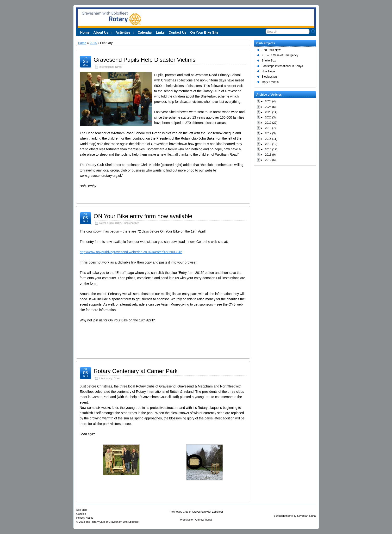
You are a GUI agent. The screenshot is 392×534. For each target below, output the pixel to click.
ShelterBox (269, 61)
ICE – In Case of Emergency (280, 55)
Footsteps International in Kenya (282, 66)
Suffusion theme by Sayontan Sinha (295, 516)
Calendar (145, 32)
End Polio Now (271, 50)
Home (85, 32)
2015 (93, 43)
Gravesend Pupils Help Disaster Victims (145, 60)
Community (106, 378)
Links (160, 32)
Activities (125, 33)
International (107, 67)
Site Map (82, 510)
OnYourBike (114, 223)
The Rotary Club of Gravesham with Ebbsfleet (112, 522)
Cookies (81, 514)
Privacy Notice (85, 518)
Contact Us (177, 32)
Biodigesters (270, 77)
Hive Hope (268, 71)
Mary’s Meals (270, 82)
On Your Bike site (204, 32)
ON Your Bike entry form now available (143, 216)
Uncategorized (131, 223)
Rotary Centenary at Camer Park (136, 371)
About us (103, 33)
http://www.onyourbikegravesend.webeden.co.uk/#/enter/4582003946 (131, 252)
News (118, 67)
